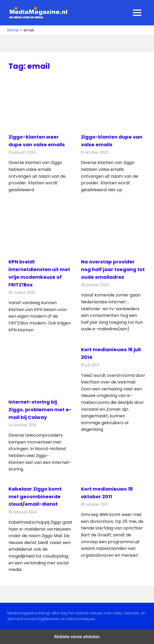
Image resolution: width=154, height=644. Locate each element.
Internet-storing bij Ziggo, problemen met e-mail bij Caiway (40, 410)
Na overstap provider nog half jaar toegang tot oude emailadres (113, 269)
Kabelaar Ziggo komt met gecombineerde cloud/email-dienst (35, 497)
